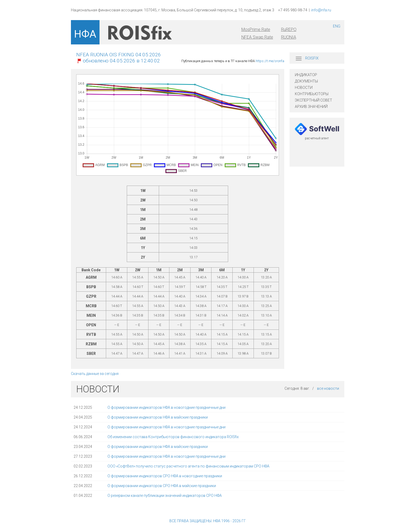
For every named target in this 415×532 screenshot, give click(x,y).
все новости (328, 388)
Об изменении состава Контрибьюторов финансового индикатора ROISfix (173, 437)
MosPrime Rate (256, 29)
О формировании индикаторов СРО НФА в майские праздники (162, 486)
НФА (85, 34)
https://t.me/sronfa (270, 61)
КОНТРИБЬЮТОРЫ (312, 94)
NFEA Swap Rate (257, 37)
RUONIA (289, 37)
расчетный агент (317, 138)
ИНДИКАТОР (306, 75)
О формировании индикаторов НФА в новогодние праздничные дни (166, 407)
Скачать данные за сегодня (95, 374)
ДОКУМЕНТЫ (306, 81)
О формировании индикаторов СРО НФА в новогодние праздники (165, 476)
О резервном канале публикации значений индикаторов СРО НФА (165, 496)
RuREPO (289, 29)
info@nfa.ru (321, 10)
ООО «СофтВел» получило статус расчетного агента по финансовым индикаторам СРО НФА (188, 466)
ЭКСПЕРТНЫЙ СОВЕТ (313, 100)
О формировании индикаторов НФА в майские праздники (158, 417)
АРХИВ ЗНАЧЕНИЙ (311, 107)
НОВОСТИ (304, 88)
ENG (337, 26)
